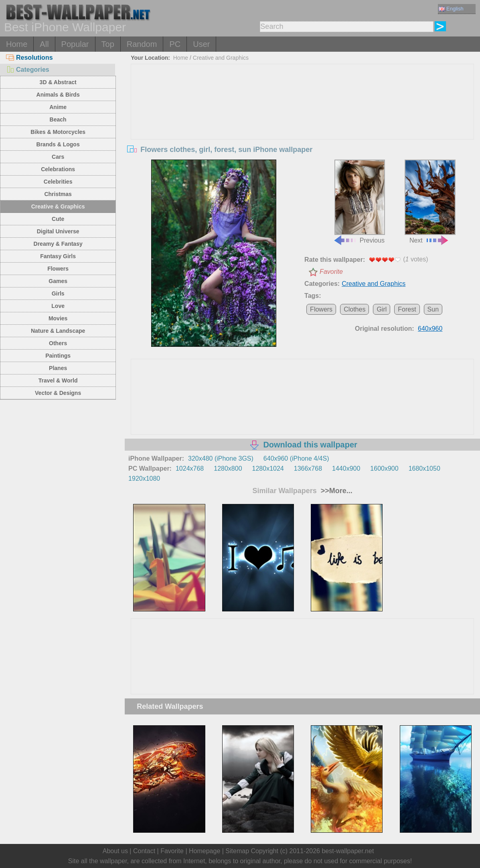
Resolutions (29, 58)
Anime (58, 107)
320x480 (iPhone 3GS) (221, 458)
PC (175, 44)
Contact (144, 851)
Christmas (58, 194)
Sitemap (237, 851)
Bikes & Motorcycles (58, 132)
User (201, 44)
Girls (58, 293)
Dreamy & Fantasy (58, 244)
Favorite (331, 272)
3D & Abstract (58, 82)
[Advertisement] (303, 124)
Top (108, 44)
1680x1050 (424, 468)
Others (58, 343)
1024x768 (190, 468)
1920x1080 (144, 479)
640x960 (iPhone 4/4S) (296, 458)
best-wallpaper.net (348, 851)
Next (430, 201)
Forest (407, 309)
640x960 (430, 329)
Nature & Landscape (58, 331)
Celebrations (58, 169)
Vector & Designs (58, 393)
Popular (75, 44)
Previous (359, 201)
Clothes (354, 309)
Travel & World (58, 380)
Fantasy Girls (58, 256)
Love (58, 306)
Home (17, 44)
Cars (58, 157)
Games (58, 281)
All (44, 44)
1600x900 (384, 468)
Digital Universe (58, 231)
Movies (58, 318)
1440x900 (346, 468)
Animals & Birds (58, 95)
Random (142, 44)
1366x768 (308, 468)
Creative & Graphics (58, 206)
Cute (58, 219)
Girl (382, 309)
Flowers (58, 269)
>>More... (336, 491)
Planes (58, 368)
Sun (433, 309)
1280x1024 (268, 468)
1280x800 (228, 468)
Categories (28, 70)
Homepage (205, 851)
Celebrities (58, 182)
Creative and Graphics (221, 58)
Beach (58, 119)
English (451, 9)
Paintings (58, 356)
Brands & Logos (58, 144)
